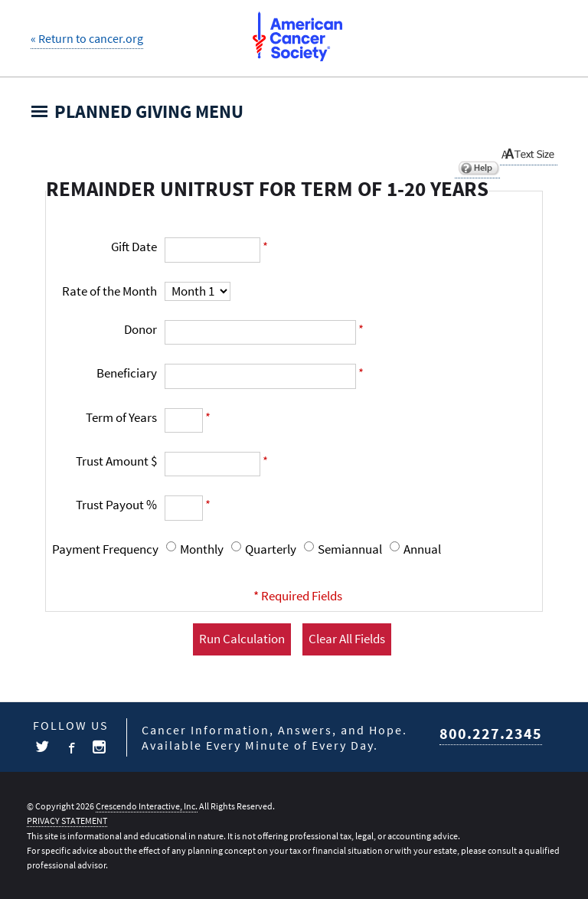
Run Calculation (242, 639)
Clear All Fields (347, 639)
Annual (422, 549)
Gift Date (134, 247)
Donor (140, 330)
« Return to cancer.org (87, 38)
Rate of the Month (109, 291)
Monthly (202, 549)
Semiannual (350, 549)
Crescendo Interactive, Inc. (147, 806)
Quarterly (271, 549)
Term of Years (121, 418)
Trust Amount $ (116, 461)
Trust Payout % (116, 505)
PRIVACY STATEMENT (67, 821)
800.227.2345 (491, 734)
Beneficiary (127, 373)
